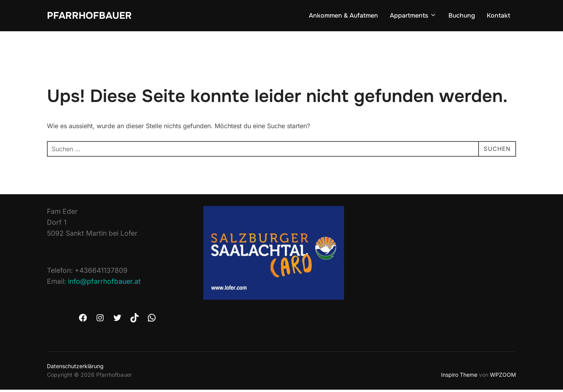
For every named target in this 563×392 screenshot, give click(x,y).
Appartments (413, 16)
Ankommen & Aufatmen (343, 16)
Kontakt (498, 16)
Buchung (462, 16)
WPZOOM (503, 377)
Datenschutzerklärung (75, 368)
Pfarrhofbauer (92, 16)
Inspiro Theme (459, 377)
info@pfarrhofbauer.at (104, 284)
